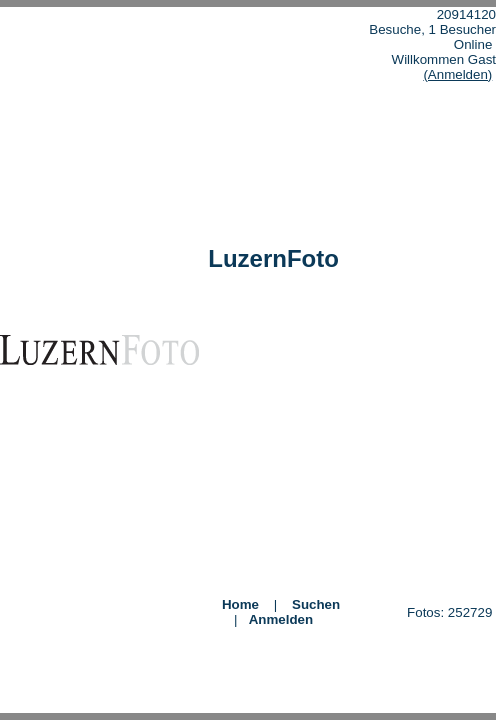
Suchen (316, 604)
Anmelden (281, 619)
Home (240, 604)
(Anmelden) (457, 74)
